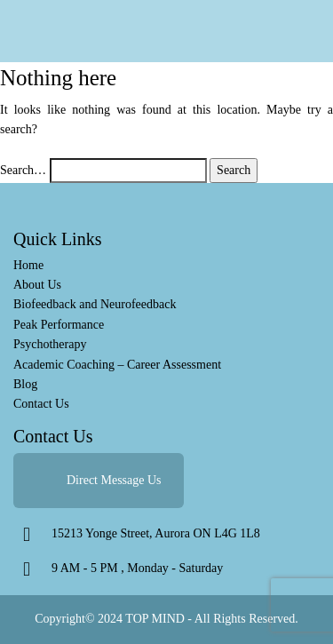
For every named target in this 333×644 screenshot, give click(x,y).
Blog (25, 384)
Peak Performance (59, 325)
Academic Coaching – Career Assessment (117, 365)
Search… (23, 170)
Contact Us (41, 404)
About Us (37, 285)
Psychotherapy (50, 344)
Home (28, 265)
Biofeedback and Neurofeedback (95, 304)
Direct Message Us (114, 480)
